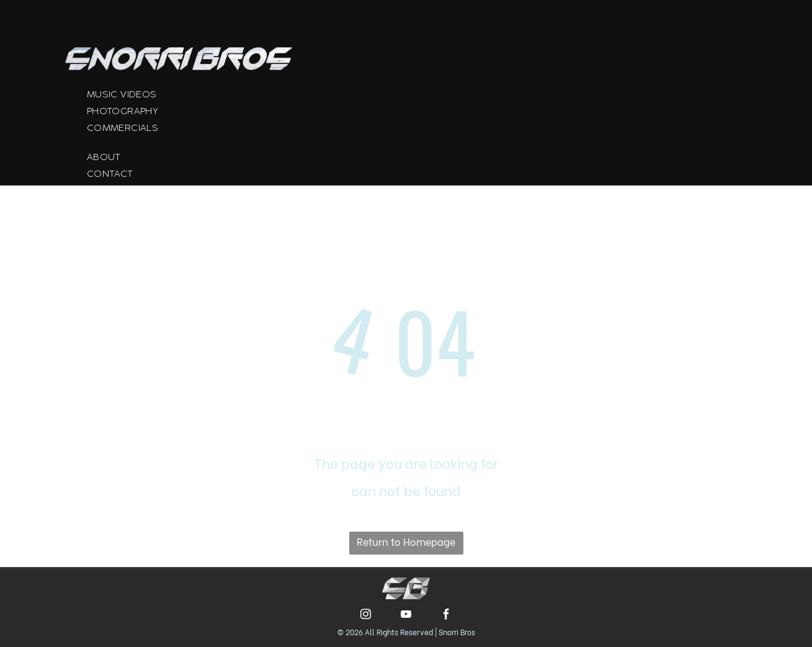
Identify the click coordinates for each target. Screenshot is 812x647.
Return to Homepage (406, 541)
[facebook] (446, 616)
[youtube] (406, 616)
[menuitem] (197, 98)
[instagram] (366, 616)
